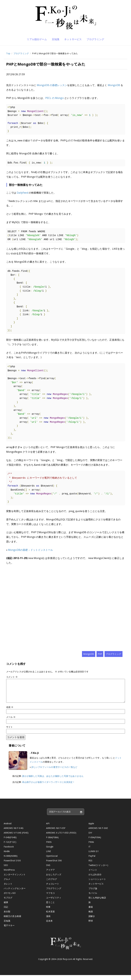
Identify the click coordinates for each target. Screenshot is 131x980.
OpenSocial (52, 861)
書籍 (91, 912)
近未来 (49, 926)
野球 (91, 926)
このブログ (52, 884)
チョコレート (53, 889)
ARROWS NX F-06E (98, 833)
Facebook (9, 852)
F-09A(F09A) (95, 842)
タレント (8, 889)
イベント (93, 875)
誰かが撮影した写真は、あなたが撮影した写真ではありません (53, 781)
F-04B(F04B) (10, 842)
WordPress (9, 875)
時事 (48, 912)
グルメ (7, 884)
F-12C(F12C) (10, 847)
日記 (6, 912)
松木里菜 (50, 916)
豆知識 (56, 39)
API (48, 828)
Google (50, 852)
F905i (49, 847)
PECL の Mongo (55, 98)
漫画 (48, 921)
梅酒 (91, 916)
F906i (91, 847)
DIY (90, 838)
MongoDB (114, 85)
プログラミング (95, 39)
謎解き (92, 921)
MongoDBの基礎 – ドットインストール (31, 550)
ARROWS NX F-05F (56, 833)
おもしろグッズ (54, 879)
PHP (100, 654)
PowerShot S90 (54, 865)
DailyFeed (22, 193)
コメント (12, 677)
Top (8, 53)
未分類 (7, 916)
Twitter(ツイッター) (98, 870)
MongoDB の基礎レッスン (52, 85)
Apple (91, 828)
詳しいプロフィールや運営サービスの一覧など (54, 772)
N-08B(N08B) (11, 861)
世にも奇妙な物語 (97, 903)
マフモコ (50, 898)
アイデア (50, 875)
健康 (6, 907)
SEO (6, 870)
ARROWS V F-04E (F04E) (16, 838)
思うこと (50, 907)
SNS (48, 870)
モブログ (8, 903)
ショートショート (97, 884)
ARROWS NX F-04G (14, 833)
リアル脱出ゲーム (37, 39)
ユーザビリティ (54, 903)
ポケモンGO (10, 898)
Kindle (7, 856)
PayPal (92, 861)
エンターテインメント (15, 879)
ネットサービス (73, 39)
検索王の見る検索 (12, 921)
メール (11, 722)
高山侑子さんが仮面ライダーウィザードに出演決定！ (48, 787)
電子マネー (9, 930)
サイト (9, 732)
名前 (10, 712)
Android (8, 828)
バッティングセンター (15, 893)
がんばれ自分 (95, 879)
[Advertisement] (66, 608)
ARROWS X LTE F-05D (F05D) (61, 838)
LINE (49, 856)
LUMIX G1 (94, 856)
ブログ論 (93, 893)
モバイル (93, 898)
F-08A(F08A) (52, 842)
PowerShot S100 (12, 865)
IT (89, 852)
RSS (90, 865)
